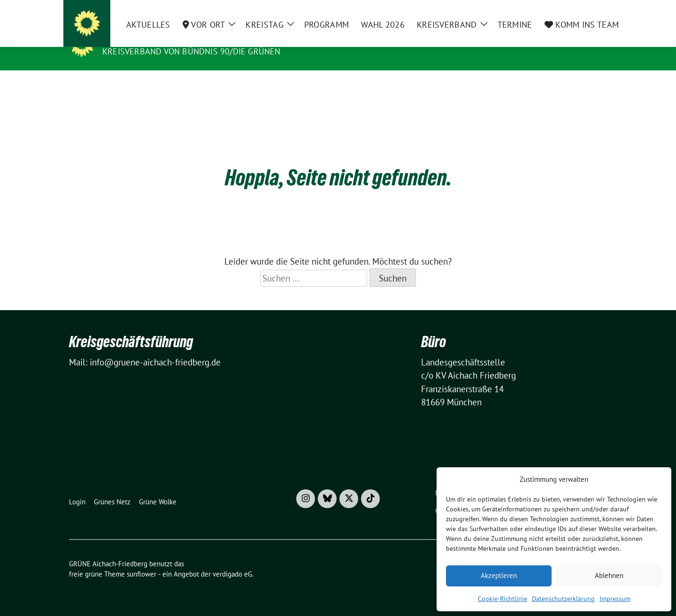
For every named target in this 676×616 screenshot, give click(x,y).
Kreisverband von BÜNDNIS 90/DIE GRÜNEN (192, 51)
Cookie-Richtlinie (503, 599)
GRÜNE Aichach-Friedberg (167, 38)
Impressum (615, 599)
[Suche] (577, 9)
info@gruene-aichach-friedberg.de (155, 348)
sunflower (142, 559)
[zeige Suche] (590, 9)
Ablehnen (609, 575)
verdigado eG (232, 559)
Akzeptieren (499, 575)
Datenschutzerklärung (563, 599)
